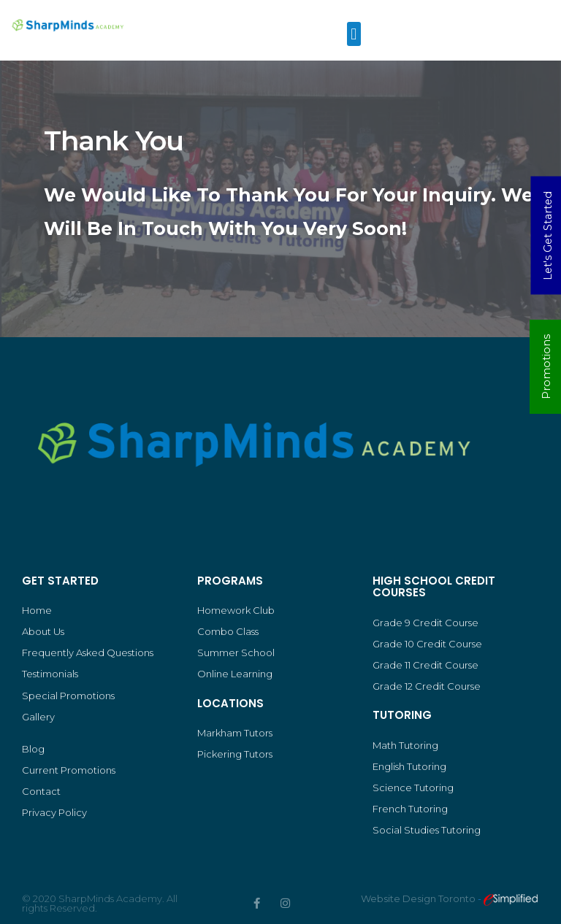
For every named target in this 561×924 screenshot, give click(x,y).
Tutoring (402, 715)
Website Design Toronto (419, 898)
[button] (354, 34)
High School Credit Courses (434, 587)
